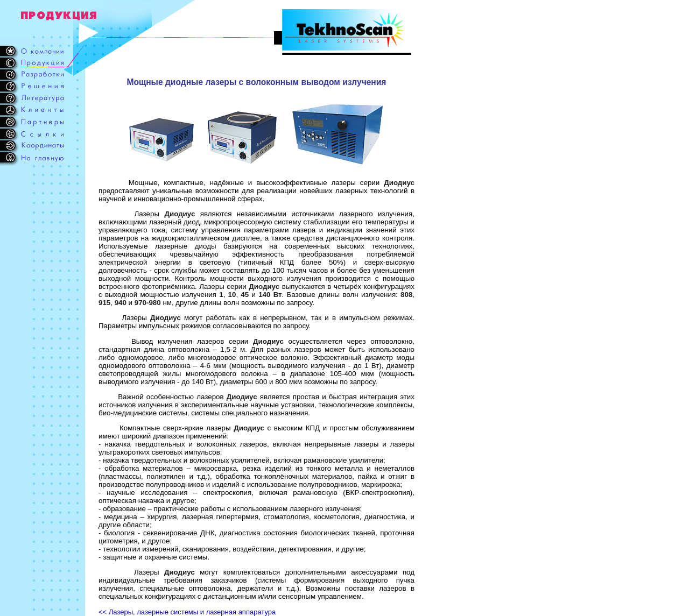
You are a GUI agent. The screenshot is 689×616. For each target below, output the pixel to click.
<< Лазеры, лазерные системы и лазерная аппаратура (187, 612)
